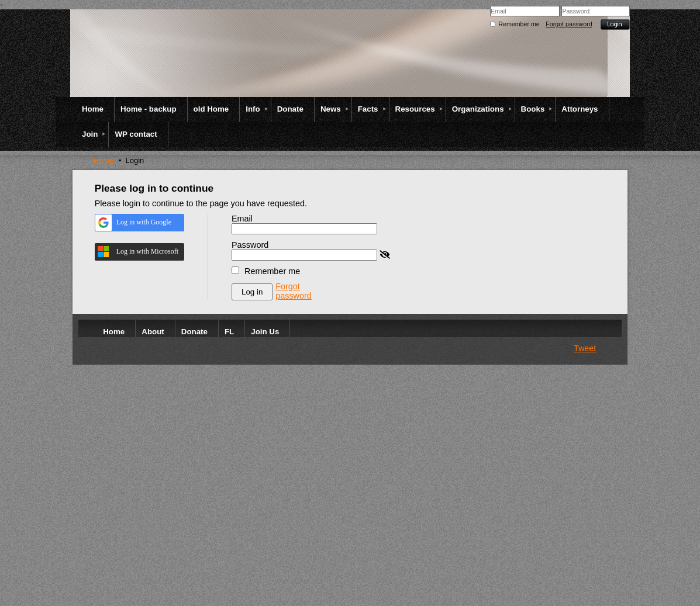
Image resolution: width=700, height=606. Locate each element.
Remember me (519, 24)
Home (103, 160)
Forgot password (569, 24)
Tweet (585, 348)
